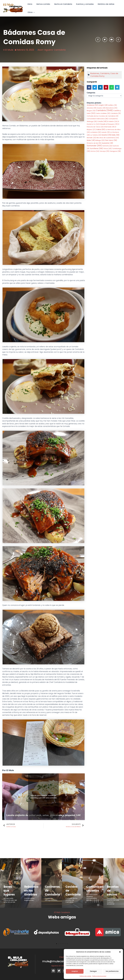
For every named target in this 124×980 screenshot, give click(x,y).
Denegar (93, 971)
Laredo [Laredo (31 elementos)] (106, 132)
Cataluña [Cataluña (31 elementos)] (116, 113)
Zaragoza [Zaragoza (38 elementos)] (115, 151)
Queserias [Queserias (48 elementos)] (107, 143)
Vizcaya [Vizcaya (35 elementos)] (105, 151)
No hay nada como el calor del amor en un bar (10, 900)
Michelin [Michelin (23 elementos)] (91, 138)
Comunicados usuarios (97, 889)
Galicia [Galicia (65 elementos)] (101, 130)
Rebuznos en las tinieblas (32, 891)
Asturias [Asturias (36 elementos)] (92, 108)
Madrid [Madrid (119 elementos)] (107, 135)
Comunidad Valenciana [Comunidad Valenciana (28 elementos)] (97, 119)
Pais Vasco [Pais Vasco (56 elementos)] (111, 140)
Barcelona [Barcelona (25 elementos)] (112, 108)
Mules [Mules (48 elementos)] (91, 140)
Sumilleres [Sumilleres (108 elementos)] (96, 149)
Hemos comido (42, 4)
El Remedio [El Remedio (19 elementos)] (109, 127)
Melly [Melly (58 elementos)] (116, 135)
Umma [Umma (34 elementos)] (95, 151)
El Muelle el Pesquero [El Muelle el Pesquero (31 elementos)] (109, 124)
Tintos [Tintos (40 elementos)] (107, 149)
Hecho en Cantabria (62, 4)
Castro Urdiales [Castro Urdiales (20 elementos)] (103, 113)
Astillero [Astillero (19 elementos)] (112, 105)
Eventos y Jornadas (83, 4)
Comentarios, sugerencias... (29, 899)
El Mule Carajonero (62, 912)
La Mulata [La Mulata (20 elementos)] (96, 132)
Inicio (30, 4)
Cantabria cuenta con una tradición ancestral (113, 901)
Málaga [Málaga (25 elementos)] (100, 140)
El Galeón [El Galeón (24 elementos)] (112, 122)
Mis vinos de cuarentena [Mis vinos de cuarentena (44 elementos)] (108, 138)
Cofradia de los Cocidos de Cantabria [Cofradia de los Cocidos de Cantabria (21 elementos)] (103, 116)
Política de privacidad (99, 976)
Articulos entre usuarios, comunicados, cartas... (92, 897)
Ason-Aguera (45, 50)
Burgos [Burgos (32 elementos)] (91, 111)
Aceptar (75, 971)
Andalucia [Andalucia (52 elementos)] (92, 105)
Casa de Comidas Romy (104, 75)
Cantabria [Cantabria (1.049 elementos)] (104, 111)
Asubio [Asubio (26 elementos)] (101, 108)
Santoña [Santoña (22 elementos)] (107, 146)
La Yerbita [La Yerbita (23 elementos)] (96, 135)
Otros (31, 12)
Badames (95, 73)
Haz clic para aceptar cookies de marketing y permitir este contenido (43, 797)
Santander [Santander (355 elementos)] (94, 146)
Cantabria (60, 50)
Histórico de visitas (103, 4)
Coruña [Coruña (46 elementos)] (102, 121)
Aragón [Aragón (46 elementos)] (103, 105)
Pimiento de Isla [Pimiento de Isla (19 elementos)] (94, 143)
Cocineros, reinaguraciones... (51, 899)
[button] (120, 952)
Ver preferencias (112, 971)
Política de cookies (85, 976)
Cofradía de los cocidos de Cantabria (71, 900)
